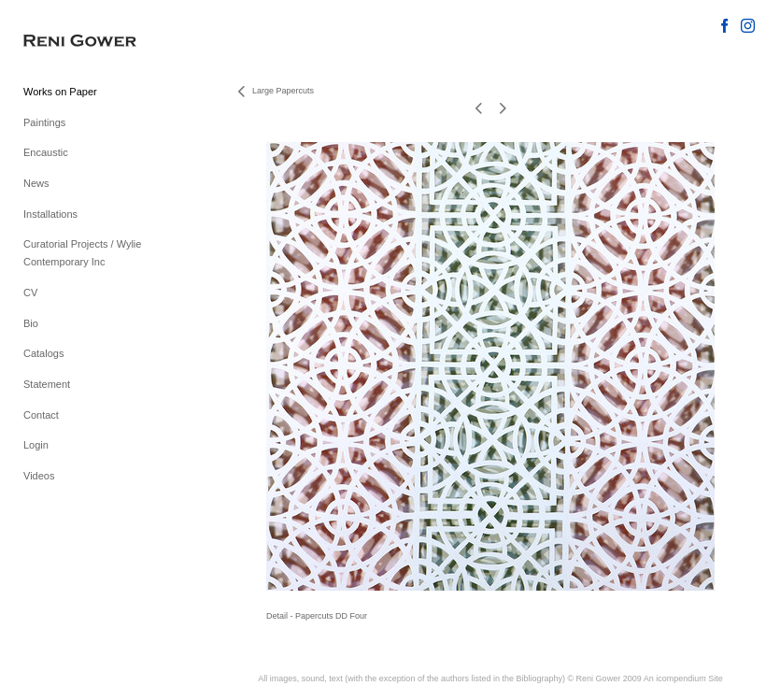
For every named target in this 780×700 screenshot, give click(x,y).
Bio (31, 323)
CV (30, 293)
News (36, 183)
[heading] (70, 42)
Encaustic (46, 152)
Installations (50, 214)
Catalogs (43, 353)
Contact (41, 415)
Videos (39, 476)
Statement (47, 384)
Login (36, 445)
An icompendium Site (683, 679)
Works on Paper (60, 92)
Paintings (44, 122)
